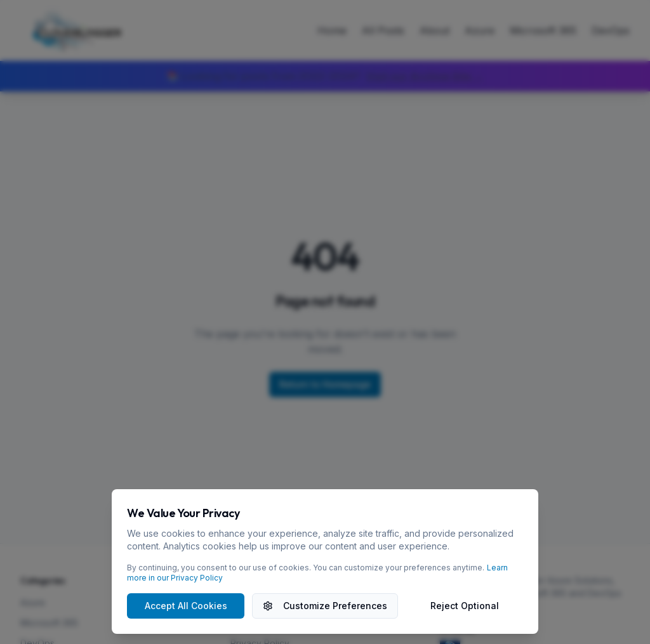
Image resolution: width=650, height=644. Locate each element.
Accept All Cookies (186, 606)
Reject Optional (465, 606)
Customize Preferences (325, 606)
